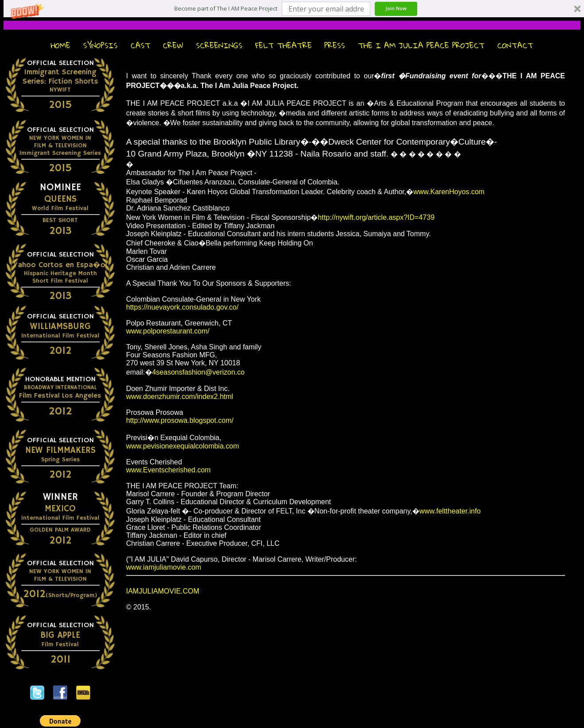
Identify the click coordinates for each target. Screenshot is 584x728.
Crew (173, 45)
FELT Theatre (284, 45)
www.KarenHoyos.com (449, 192)
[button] (226, 9)
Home (61, 45)
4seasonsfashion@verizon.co (198, 372)
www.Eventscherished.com (168, 470)
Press (335, 45)
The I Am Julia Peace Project (421, 45)
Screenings (219, 45)
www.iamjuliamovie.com (164, 567)
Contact (515, 45)
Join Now (396, 8)
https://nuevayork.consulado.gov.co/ (182, 307)
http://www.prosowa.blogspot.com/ (180, 420)
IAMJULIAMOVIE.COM (163, 591)
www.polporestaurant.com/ (168, 331)
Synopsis (100, 45)
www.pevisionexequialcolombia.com (182, 446)
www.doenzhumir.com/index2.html (180, 397)
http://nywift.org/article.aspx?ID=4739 (376, 217)
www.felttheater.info (450, 511)
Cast (140, 45)
